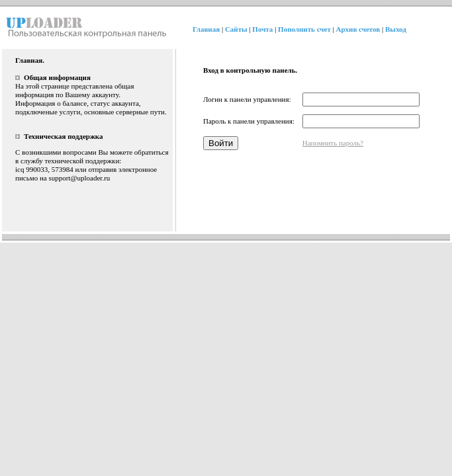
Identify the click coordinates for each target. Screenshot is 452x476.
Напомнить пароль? (333, 143)
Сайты (236, 29)
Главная (206, 29)
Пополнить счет (304, 29)
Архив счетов (358, 29)
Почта (262, 29)
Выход (396, 29)
